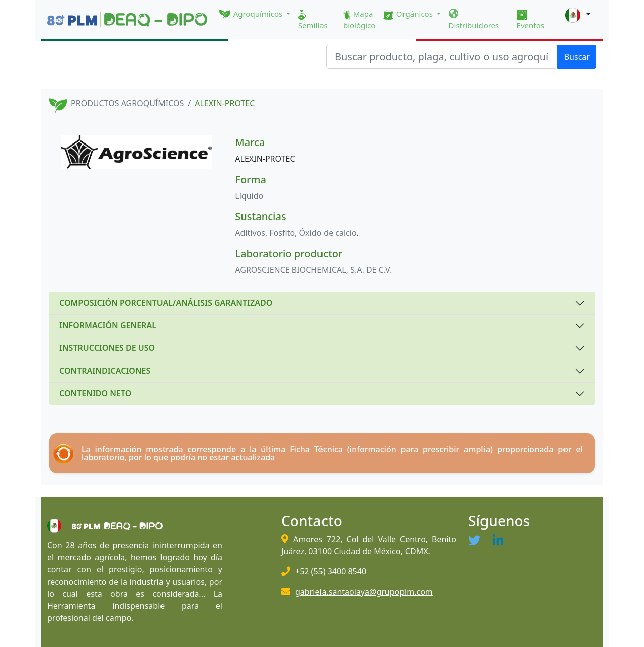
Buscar (577, 57)
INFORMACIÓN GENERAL (108, 325)
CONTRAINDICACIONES (105, 371)
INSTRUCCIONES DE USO (107, 348)
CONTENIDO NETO (95, 393)
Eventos (531, 20)
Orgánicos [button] (409, 14)
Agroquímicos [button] (252, 14)
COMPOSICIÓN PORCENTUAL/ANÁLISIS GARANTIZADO (166, 303)
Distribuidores (474, 20)
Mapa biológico (359, 19)
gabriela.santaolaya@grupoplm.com (364, 592)
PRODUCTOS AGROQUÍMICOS (127, 103)
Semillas (313, 20)
